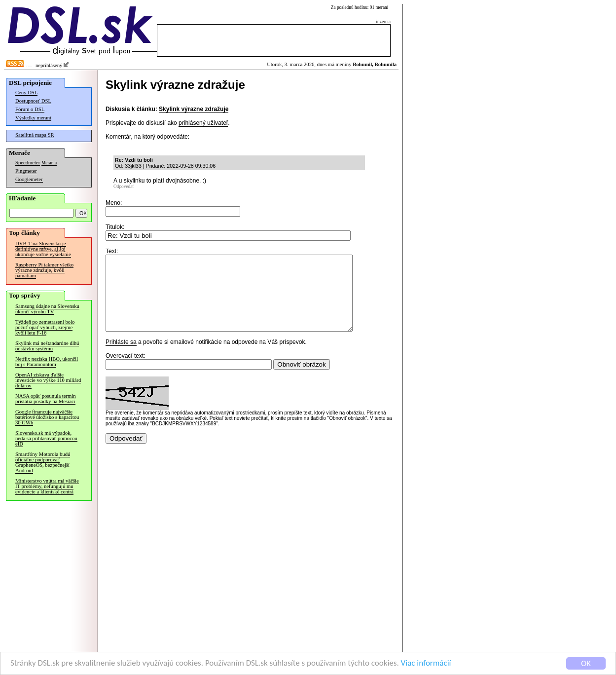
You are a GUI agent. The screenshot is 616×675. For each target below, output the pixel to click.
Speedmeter (28, 163)
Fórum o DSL (30, 109)
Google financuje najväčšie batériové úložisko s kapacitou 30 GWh (47, 417)
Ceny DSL (26, 93)
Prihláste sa (121, 357)
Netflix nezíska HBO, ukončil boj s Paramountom (47, 362)
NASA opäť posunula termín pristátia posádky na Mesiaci (46, 399)
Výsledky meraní (33, 118)
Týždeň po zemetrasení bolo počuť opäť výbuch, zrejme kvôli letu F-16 (45, 327)
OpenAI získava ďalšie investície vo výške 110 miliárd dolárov (48, 380)
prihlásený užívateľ (203, 123)
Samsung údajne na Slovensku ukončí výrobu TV (47, 309)
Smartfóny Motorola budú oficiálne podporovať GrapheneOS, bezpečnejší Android (43, 462)
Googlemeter (29, 179)
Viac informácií (426, 664)
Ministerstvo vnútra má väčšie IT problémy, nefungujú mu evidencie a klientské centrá (47, 486)
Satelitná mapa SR (35, 135)
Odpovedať (124, 187)
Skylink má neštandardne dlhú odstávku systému (47, 346)
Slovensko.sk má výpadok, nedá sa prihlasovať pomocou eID (46, 438)
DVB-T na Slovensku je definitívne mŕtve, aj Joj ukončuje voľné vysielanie (43, 249)
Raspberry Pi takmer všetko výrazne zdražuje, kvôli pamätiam (44, 270)
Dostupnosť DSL (33, 101)
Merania (49, 163)
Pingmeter (26, 171)
